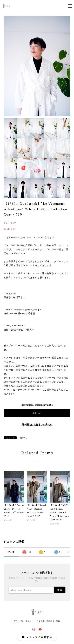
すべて (11, 552)
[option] (37, 66)
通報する (23, 438)
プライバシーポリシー (24, 621)
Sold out (37, 413)
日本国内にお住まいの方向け (37, 425)
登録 (59, 590)
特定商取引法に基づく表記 (48, 621)
